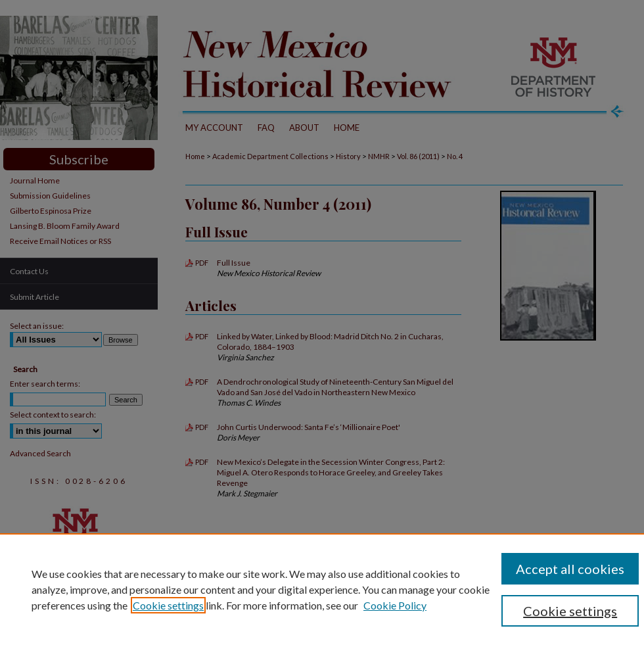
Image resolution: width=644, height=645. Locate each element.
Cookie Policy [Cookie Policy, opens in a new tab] (395, 605)
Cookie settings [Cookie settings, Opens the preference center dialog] (570, 611)
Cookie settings (168, 605)
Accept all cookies (570, 569)
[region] (322, 589)
